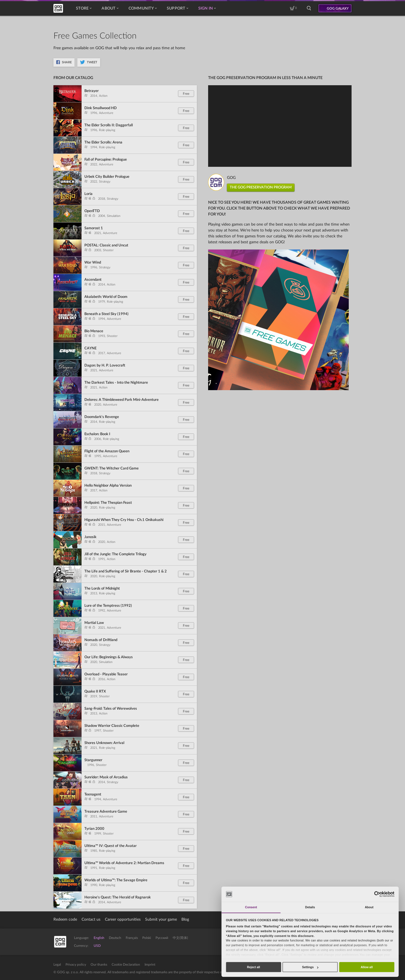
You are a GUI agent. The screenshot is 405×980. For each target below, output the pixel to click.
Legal (57, 965)
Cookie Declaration (126, 965)
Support (177, 8)
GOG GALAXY (338, 8)
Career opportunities (123, 920)
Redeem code (65, 920)
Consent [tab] (251, 907)
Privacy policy (76, 965)
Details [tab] (310, 907)
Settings (310, 967)
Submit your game (161, 920)
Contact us (91, 920)
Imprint (150, 965)
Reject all (253, 967)
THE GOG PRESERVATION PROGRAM (261, 187)
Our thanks (99, 965)
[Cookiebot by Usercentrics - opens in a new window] (377, 894)
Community (143, 8)
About (110, 8)
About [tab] (369, 907)
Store (84, 8)
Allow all (367, 967)
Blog (185, 920)
